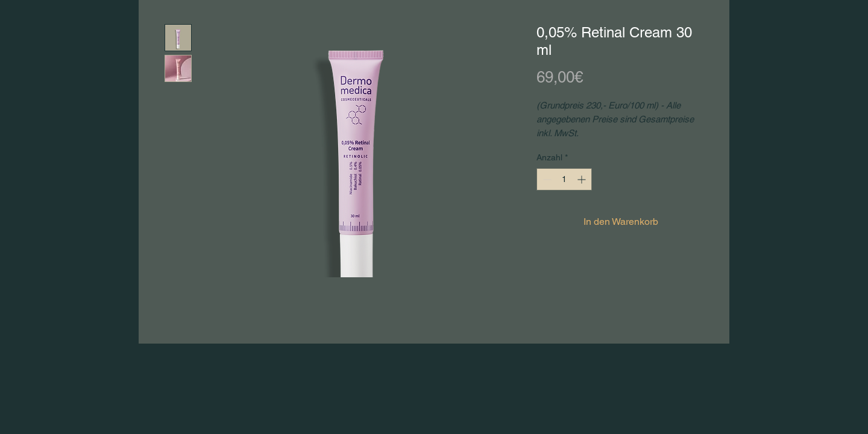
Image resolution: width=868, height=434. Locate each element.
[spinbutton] (564, 179)
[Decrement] (546, 179)
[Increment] (583, 179)
